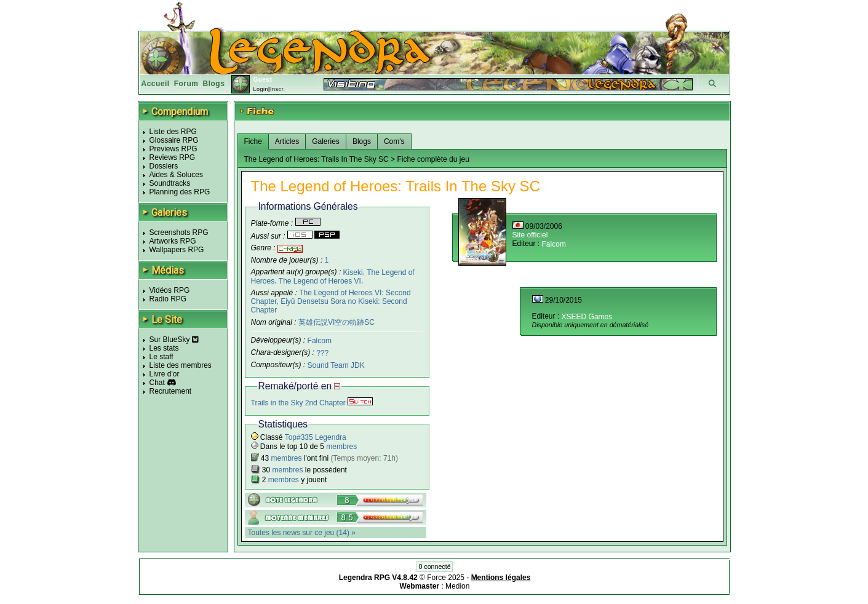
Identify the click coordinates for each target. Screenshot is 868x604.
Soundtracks (170, 183)
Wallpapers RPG (177, 250)
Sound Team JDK (336, 365)
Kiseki (353, 272)
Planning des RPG (180, 192)
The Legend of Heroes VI (320, 281)
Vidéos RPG (170, 290)
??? (322, 353)
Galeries (326, 141)
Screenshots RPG (179, 232)
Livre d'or (165, 374)
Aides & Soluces (176, 175)
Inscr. (278, 89)
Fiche (253, 141)
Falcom (320, 341)
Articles (287, 141)
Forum (186, 84)
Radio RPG (168, 299)
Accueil (156, 84)
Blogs (214, 84)
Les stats (164, 348)
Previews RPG (173, 149)
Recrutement (171, 391)
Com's (394, 141)
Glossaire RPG (174, 140)
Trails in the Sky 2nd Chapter (312, 403)
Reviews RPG (173, 157)
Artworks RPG (173, 241)
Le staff (161, 357)
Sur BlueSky (174, 340)
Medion (457, 586)
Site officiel (530, 235)
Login (261, 89)
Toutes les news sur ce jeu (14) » (302, 533)
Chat (157, 383)
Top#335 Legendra (316, 437)
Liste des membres (181, 365)
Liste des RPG (173, 132)
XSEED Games (587, 317)
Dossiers (164, 166)
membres (341, 447)
